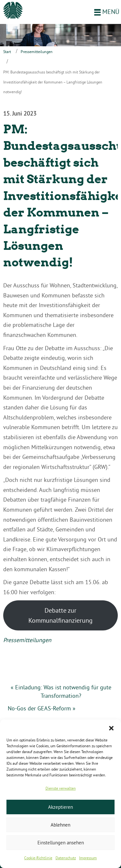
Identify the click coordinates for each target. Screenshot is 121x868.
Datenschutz (66, 858)
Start (7, 52)
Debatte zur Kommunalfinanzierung (60, 615)
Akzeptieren (60, 807)
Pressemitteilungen (37, 52)
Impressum (88, 858)
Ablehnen (60, 825)
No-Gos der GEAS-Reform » (42, 708)
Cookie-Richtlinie (38, 858)
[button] (111, 728)
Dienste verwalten (61, 788)
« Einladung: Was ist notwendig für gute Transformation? (61, 691)
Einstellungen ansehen (61, 843)
